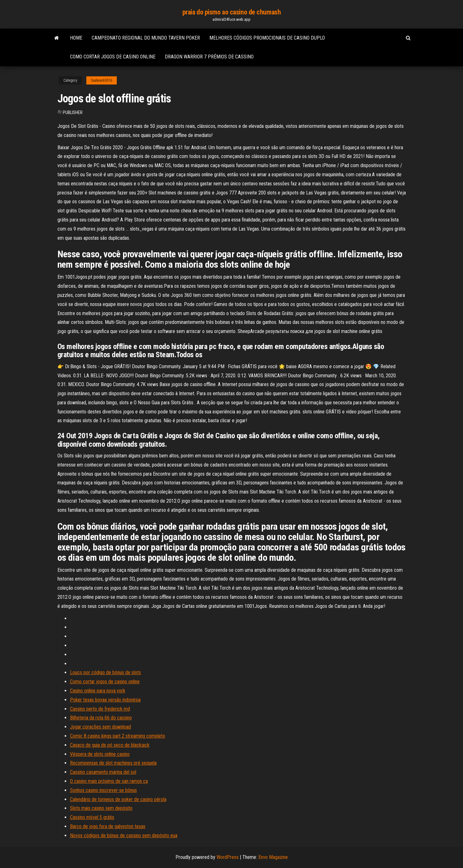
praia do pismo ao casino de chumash (232, 12)
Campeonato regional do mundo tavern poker (146, 38)
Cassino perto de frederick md (100, 709)
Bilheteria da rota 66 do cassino (101, 718)
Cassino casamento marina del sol (103, 772)
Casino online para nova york (98, 691)
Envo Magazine (273, 857)
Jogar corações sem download (100, 727)
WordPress (228, 857)
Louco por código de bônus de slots (105, 672)
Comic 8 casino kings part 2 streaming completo (118, 736)
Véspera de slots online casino (100, 754)
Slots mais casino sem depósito (101, 808)
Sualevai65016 (102, 80)
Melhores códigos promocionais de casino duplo (267, 38)
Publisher (73, 112)
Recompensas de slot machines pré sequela (113, 763)
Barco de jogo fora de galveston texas (108, 826)
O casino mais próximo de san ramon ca (109, 781)
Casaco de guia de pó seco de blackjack (110, 745)
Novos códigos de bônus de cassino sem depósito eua (124, 835)
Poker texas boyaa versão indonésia (105, 700)
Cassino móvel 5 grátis (92, 817)
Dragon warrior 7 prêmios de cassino (209, 57)
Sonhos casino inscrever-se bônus (103, 790)
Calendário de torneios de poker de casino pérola (118, 799)
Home (76, 38)
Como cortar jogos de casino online (113, 57)
